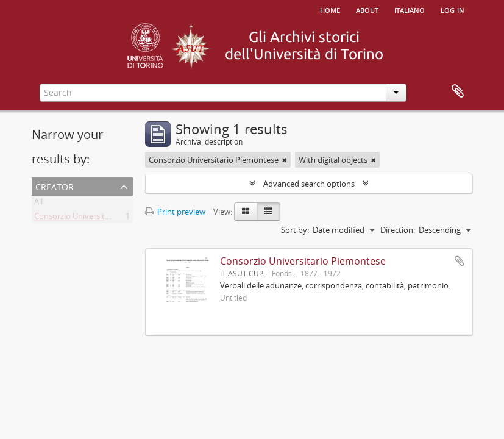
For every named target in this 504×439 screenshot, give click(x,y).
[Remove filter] (285, 160)
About (367, 9)
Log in (453, 9)
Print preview (175, 212)
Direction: (398, 230)
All (38, 204)
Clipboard (458, 91)
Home (330, 9)
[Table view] (268, 212)
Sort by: (295, 230)
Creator (55, 186)
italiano (410, 9)
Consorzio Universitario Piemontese (99, 218)
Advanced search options (309, 184)
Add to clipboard (460, 261)
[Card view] (246, 212)
